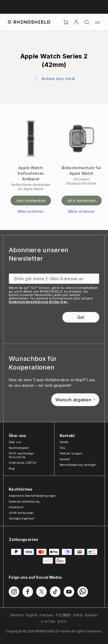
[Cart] (66, 22)
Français (46, 615)
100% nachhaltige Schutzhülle (21, 455)
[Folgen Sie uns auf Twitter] (41, 592)
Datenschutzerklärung (24, 502)
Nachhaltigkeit (19, 448)
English (32, 615)
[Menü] (97, 22)
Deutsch (17, 615)
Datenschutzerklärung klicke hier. (39, 302)
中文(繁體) (63, 615)
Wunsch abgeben (75, 400)
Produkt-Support (71, 453)
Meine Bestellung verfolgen (78, 465)
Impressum (16, 507)
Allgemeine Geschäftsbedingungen (32, 496)
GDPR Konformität (21, 513)
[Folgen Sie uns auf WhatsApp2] (83, 592)
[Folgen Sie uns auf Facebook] (28, 592)
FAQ (63, 448)
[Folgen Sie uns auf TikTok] (55, 592)
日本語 (78, 615)
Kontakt (65, 459)
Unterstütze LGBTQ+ (23, 463)
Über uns (15, 442)
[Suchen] (87, 22)
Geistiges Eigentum (22, 518)
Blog (12, 468)
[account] (76, 22)
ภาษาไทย (48, 621)
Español (91, 615)
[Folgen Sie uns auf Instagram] (14, 592)
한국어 (62, 621)
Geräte (64, 442)
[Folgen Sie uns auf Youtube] (69, 592)
